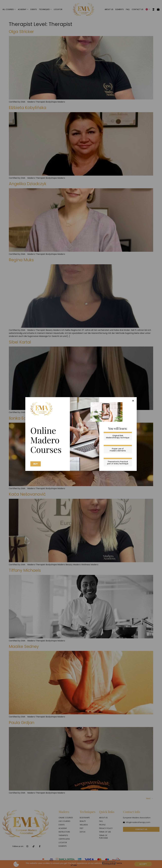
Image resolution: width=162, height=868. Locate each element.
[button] (133, 401)
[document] (81, 434)
